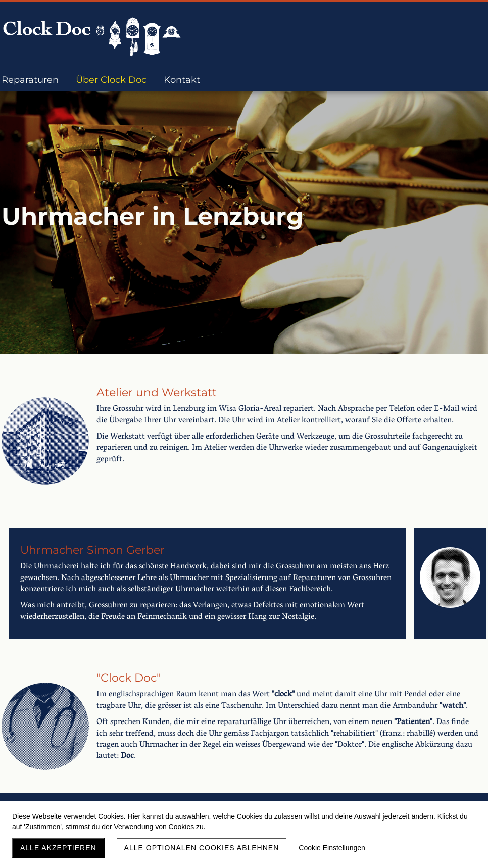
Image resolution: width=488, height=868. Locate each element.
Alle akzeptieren (58, 848)
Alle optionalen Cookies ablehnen (202, 848)
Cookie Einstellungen (332, 848)
